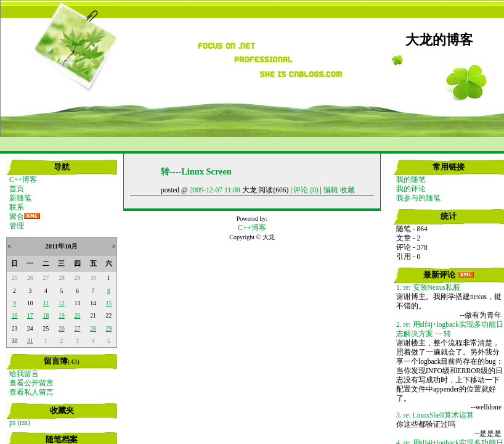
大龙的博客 (439, 40)
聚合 (17, 216)
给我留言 (24, 374)
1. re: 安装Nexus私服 (428, 287)
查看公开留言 (31, 383)
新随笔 (20, 198)
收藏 (348, 190)
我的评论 (411, 189)
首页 (17, 189)
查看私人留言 (31, 392)
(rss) (23, 422)
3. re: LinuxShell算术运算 (435, 415)
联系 (17, 207)
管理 (17, 226)
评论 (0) (306, 190)
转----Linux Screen (196, 171)
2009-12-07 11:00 (214, 190)
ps (12, 422)
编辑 (331, 190)
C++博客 (23, 179)
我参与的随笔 (418, 198)
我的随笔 (411, 179)
